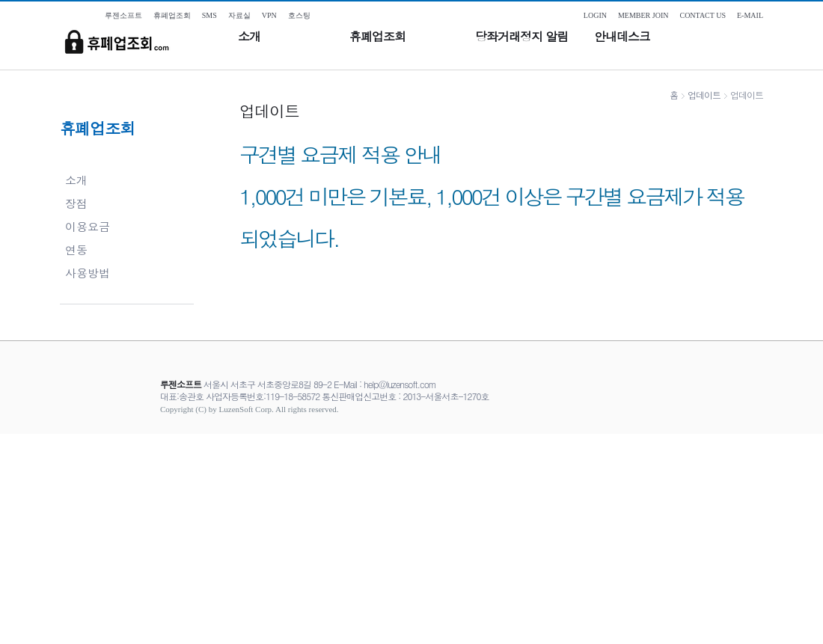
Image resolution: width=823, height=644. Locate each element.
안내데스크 (622, 37)
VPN (269, 15)
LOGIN (595, 15)
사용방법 (88, 273)
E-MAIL (750, 15)
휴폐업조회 (377, 37)
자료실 (239, 15)
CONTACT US (703, 15)
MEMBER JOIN (643, 15)
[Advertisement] (411, 539)
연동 (76, 249)
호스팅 (299, 15)
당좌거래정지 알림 (521, 37)
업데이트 (704, 95)
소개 (249, 37)
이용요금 (88, 226)
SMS (209, 15)
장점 (76, 203)
